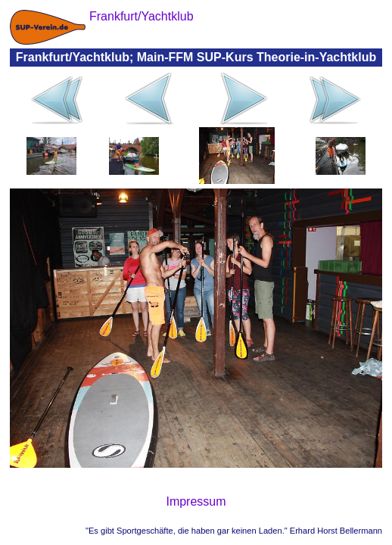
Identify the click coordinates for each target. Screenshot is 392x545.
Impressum (196, 501)
